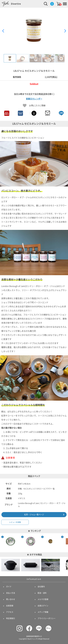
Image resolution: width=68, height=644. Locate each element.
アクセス (10, 612)
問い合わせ (11, 599)
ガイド (9, 587)
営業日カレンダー (34, 99)
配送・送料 (42, 593)
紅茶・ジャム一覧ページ (34, 515)
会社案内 (41, 587)
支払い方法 (11, 593)
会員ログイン (43, 606)
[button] (65, 31)
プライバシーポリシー (47, 618)
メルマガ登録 (43, 599)
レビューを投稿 (15, 522)
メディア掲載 (43, 612)
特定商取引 (11, 618)
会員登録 (10, 606)
